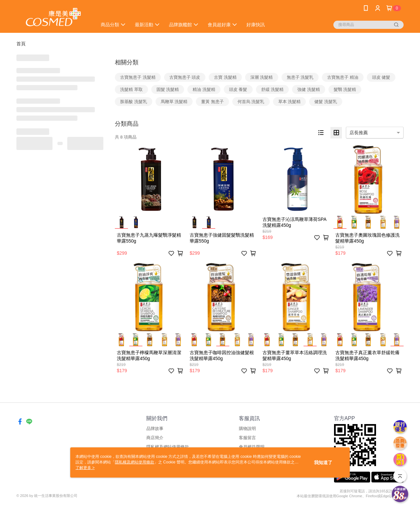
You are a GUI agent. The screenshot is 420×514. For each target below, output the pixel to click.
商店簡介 (155, 438)
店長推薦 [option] (359, 133)
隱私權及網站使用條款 (168, 447)
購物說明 (247, 428)
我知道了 (323, 462)
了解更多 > (85, 468)
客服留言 (247, 438)
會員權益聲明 (252, 447)
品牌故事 (155, 428)
